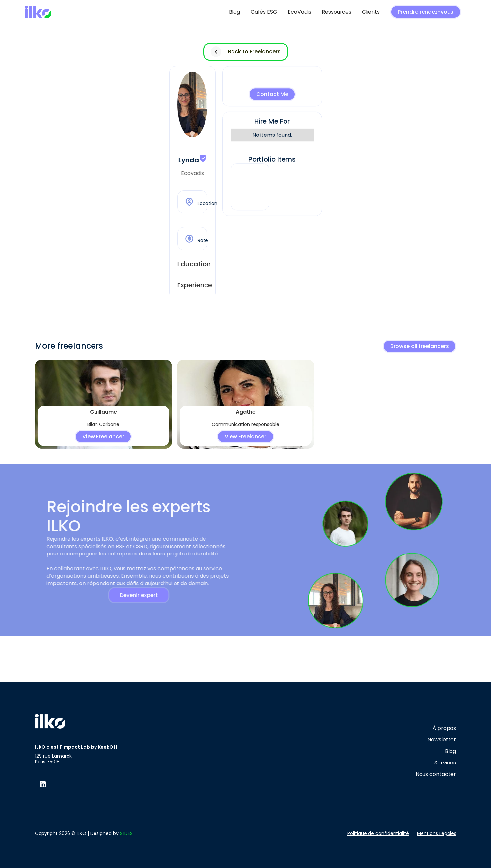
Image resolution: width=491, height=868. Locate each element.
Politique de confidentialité (378, 834)
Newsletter (442, 740)
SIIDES (126, 833)
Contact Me (272, 95)
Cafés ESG (264, 12)
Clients (371, 12)
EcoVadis (300, 12)
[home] (38, 12)
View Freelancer (103, 437)
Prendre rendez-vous (426, 12)
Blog (234, 12)
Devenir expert (134, 595)
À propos (444, 728)
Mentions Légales (437, 834)
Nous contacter (436, 774)
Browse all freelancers (420, 346)
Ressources (337, 12)
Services (445, 763)
